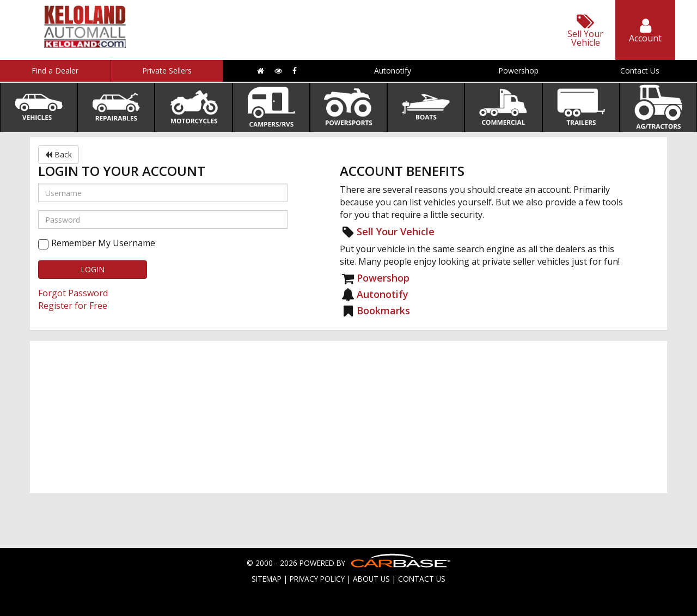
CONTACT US (422, 579)
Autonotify (393, 71)
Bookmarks (383, 310)
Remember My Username (103, 243)
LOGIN (93, 269)
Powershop (518, 71)
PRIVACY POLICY (317, 579)
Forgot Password (73, 293)
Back (59, 154)
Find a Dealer (55, 71)
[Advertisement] (348, 417)
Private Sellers (167, 71)
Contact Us (640, 71)
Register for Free (73, 306)
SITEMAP (267, 579)
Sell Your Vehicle (396, 231)
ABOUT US (371, 579)
